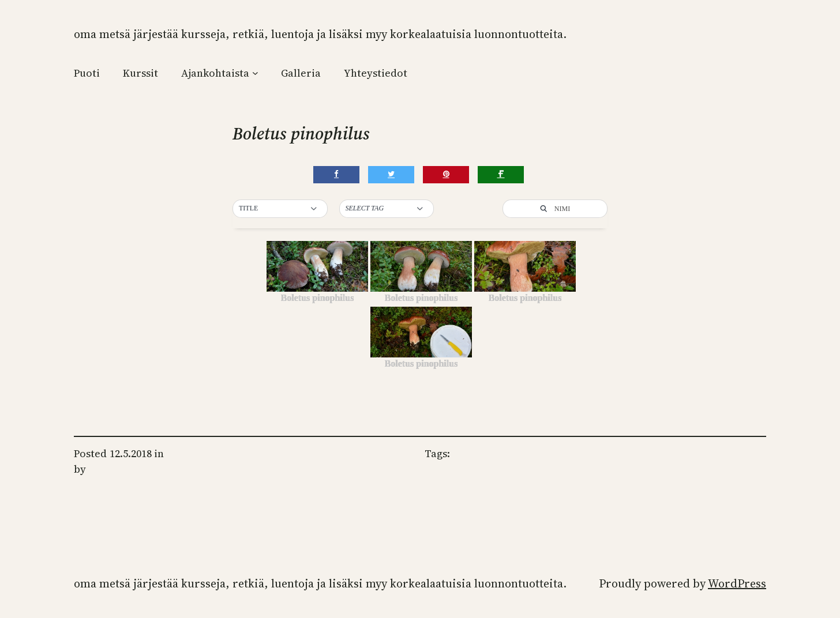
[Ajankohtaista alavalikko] (255, 73)
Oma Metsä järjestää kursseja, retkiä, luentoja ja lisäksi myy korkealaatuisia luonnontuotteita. (320, 34)
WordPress (737, 583)
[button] (280, 209)
